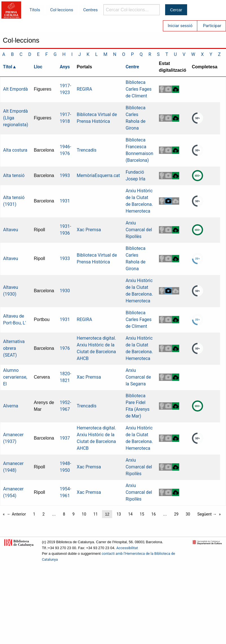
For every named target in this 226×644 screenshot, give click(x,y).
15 (142, 514)
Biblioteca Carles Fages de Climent (139, 89)
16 (154, 514)
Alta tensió (14, 175)
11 (96, 514)
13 (119, 514)
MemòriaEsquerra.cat (98, 175)
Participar (212, 26)
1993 (65, 175)
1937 (65, 438)
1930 (65, 291)
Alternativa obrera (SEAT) (14, 348)
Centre (132, 67)
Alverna (11, 406)
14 (130, 514)
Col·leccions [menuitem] (62, 10)
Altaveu (11, 230)
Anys (65, 67)
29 (176, 514)
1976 (65, 348)
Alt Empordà (15, 89)
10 (84, 514)
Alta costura (15, 150)
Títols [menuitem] (35, 10)
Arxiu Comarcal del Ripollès (139, 230)
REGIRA (84, 89)
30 (188, 514)
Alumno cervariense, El (15, 377)
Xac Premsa (89, 230)
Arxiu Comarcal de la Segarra (138, 377)
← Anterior (16, 514)
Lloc (38, 67)
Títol (8, 67)
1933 (65, 258)
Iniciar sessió (180, 26)
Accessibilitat (127, 548)
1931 (65, 201)
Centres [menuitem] (90, 10)
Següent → (207, 514)
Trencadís (87, 150)
